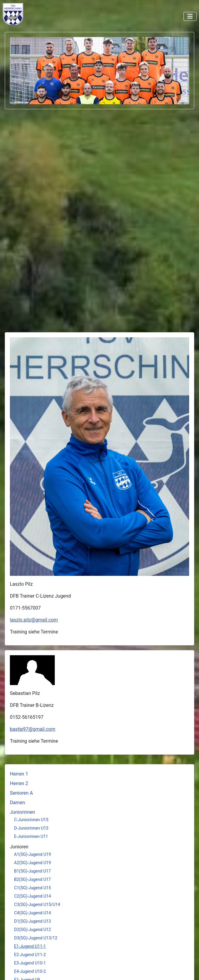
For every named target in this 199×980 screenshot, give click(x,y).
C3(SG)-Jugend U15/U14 (37, 904)
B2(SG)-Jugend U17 (32, 879)
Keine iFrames (27, 14)
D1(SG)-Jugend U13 (32, 921)
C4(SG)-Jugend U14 (32, 913)
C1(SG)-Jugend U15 (32, 888)
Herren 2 (19, 783)
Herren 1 (19, 774)
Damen (18, 803)
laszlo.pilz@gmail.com (34, 620)
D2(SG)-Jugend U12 (32, 930)
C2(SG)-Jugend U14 (32, 896)
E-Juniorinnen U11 (31, 836)
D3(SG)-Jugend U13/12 (36, 938)
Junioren (19, 847)
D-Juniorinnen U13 (31, 828)
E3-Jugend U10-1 (30, 963)
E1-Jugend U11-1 (30, 946)
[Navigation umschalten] (190, 16)
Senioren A (21, 793)
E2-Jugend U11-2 (30, 955)
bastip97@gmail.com (33, 729)
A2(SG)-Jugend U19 (32, 863)
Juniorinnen (22, 812)
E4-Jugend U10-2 (30, 971)
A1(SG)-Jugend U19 (32, 854)
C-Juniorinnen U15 (31, 820)
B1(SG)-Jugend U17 (32, 871)
